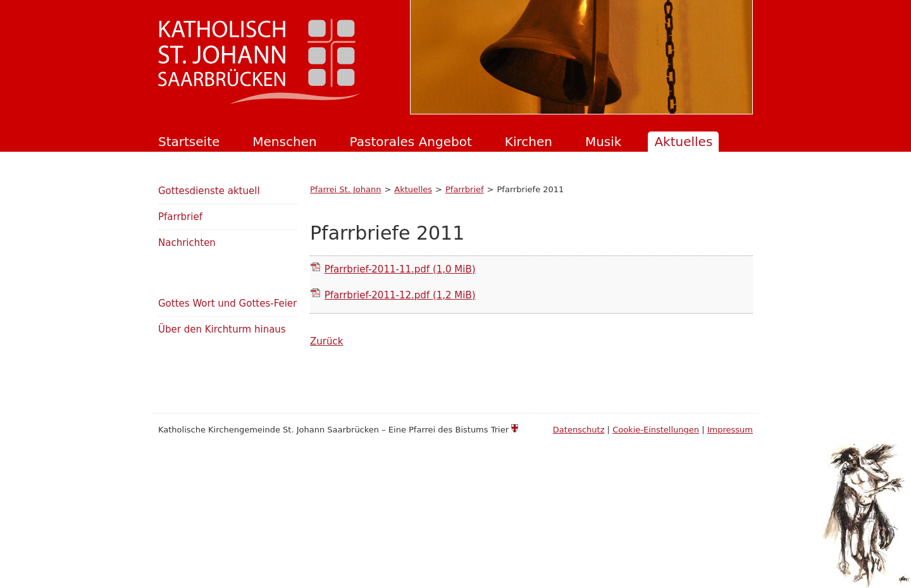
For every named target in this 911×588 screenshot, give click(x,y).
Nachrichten (187, 243)
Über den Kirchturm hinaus (222, 329)
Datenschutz (579, 430)
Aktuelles (683, 142)
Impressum (730, 430)
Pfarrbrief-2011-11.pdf (400, 269)
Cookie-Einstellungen (656, 430)
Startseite (189, 142)
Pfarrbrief (465, 189)
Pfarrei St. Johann (345, 189)
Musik (604, 142)
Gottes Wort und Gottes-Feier (227, 303)
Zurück (326, 341)
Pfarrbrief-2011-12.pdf (400, 295)
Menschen (284, 142)
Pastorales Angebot (411, 142)
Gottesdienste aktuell (209, 191)
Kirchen (529, 142)
